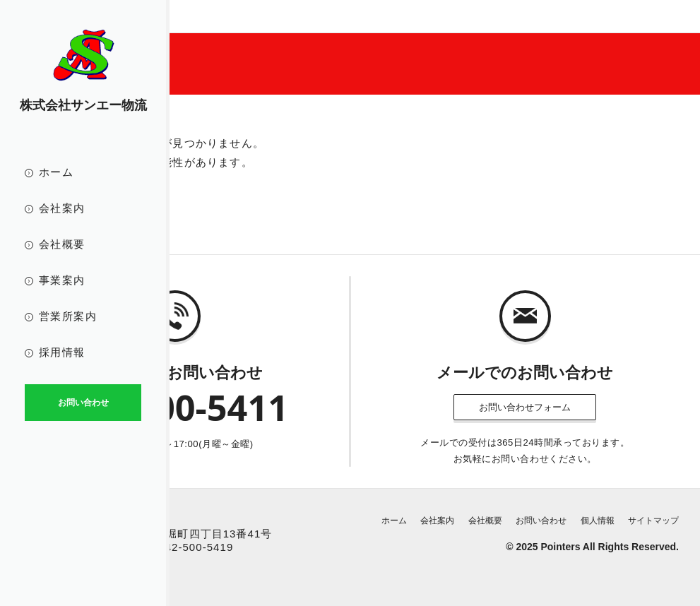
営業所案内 (68, 316)
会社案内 (62, 208)
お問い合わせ (541, 521)
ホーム (56, 172)
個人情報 (598, 521)
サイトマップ (653, 521)
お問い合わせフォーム (525, 407)
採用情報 (62, 352)
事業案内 (62, 280)
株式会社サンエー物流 (83, 105)
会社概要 (62, 244)
